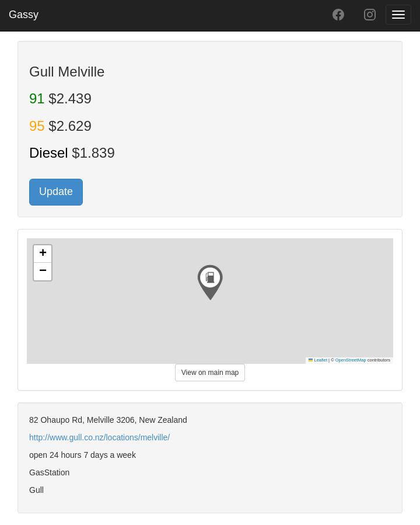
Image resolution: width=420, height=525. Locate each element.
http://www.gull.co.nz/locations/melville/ (99, 437)
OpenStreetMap (351, 360)
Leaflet (318, 360)
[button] (210, 283)
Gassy (24, 15)
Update (56, 192)
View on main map (210, 373)
